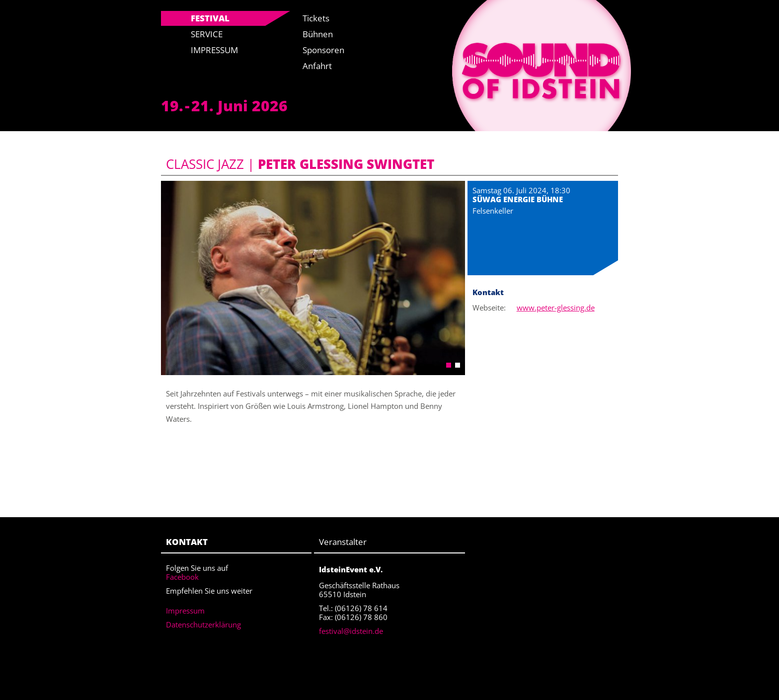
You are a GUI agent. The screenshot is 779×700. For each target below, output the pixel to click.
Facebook (182, 577)
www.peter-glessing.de (556, 308)
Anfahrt (317, 66)
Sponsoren (323, 50)
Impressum (214, 50)
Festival (210, 18)
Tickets (316, 18)
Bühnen (318, 34)
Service (207, 34)
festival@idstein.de (351, 631)
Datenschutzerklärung (203, 624)
